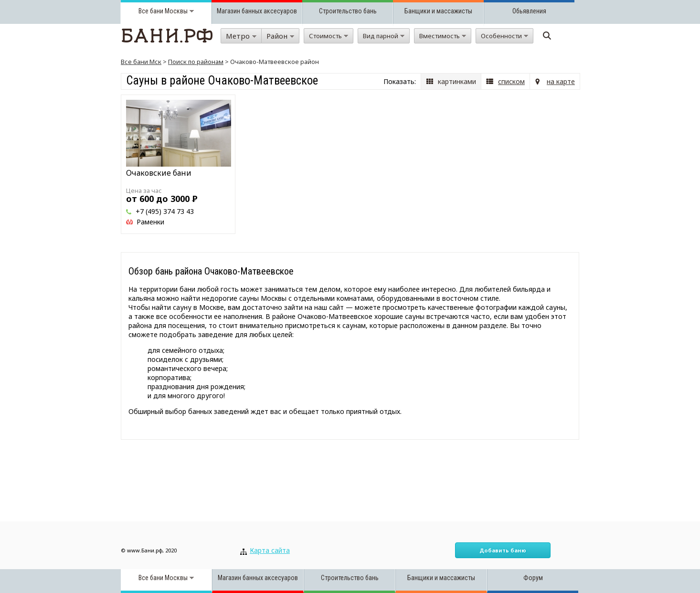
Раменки (150, 222)
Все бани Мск (141, 62)
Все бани (151, 11)
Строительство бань (348, 11)
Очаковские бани (159, 173)
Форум (533, 578)
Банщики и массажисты (438, 11)
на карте (561, 81)
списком (511, 81)
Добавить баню (503, 550)
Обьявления (529, 11)
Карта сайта (270, 550)
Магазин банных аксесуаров (257, 11)
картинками (457, 81)
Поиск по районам (196, 62)
